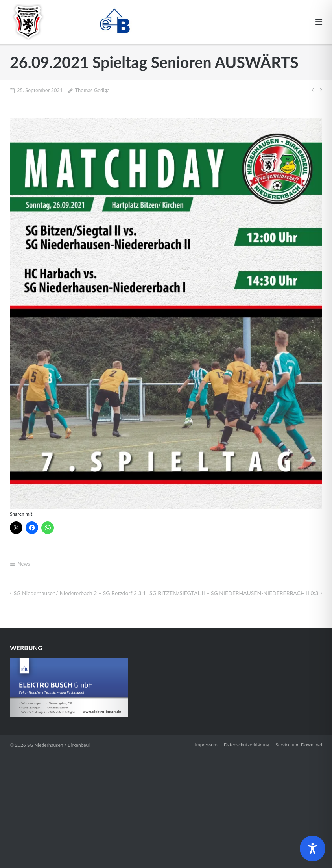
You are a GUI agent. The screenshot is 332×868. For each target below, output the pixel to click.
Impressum (206, 745)
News (24, 564)
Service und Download (299, 745)
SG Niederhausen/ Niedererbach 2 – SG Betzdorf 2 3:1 (80, 593)
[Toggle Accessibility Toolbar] (313, 849)
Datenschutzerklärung (247, 745)
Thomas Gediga (92, 90)
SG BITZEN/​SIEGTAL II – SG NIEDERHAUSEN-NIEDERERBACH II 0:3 (234, 593)
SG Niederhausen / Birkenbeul (58, 745)
